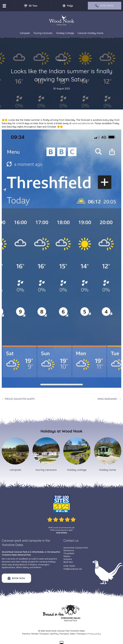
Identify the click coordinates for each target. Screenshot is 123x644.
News (61, 60)
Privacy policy (94, 634)
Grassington (44, 565)
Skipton (34, 565)
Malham (37, 567)
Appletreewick (8, 567)
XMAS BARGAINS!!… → (109, 399)
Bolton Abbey (23, 567)
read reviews (62, 533)
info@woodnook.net (73, 569)
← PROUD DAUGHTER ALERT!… (19, 399)
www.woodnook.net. (83, 123)
